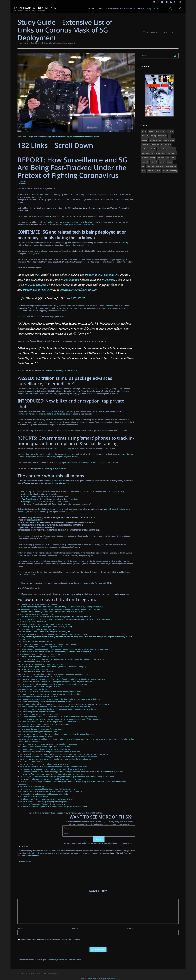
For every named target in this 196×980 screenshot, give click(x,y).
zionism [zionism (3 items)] (158, 171)
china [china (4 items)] (143, 136)
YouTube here (33, 856)
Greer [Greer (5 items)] (159, 149)
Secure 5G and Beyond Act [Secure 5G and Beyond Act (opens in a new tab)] (42, 216)
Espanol (100, 8)
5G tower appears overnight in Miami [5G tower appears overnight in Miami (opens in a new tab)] (36, 662)
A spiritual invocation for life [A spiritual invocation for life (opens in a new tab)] (33, 787)
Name (20, 929)
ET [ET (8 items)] (169, 136)
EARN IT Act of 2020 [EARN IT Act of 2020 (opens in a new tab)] (46, 411)
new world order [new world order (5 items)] (163, 158)
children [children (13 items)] (170, 131)
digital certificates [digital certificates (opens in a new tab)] (62, 517)
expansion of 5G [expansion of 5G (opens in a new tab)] (35, 520)
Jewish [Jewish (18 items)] (164, 153)
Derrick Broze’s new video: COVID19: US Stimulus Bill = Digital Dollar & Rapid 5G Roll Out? (56, 707)
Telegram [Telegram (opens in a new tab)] (99, 583)
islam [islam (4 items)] (153, 153)
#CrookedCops (70, 280)
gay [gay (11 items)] (160, 140)
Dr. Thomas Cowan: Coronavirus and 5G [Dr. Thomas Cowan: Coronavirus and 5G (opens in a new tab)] (37, 614)
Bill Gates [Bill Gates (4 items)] (158, 131)
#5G (38, 275)
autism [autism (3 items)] (151, 131)
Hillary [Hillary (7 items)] (165, 149)
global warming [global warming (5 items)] (166, 145)
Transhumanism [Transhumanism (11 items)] (171, 166)
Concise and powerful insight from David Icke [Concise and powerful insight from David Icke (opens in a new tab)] (39, 712)
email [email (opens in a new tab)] (91, 583)
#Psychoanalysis (35, 285)
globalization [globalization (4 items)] (154, 145)
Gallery (141, 8)
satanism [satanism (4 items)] (162, 162)
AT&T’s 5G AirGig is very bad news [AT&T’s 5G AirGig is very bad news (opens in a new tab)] (35, 669)
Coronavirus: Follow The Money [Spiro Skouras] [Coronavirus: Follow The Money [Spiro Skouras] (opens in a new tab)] (39, 604)
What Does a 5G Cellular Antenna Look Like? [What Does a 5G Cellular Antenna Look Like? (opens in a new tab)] (39, 629)
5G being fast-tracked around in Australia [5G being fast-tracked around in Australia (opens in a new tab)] (37, 737)
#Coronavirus (94, 275)
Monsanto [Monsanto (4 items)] (145, 158)
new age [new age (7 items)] (153, 158)
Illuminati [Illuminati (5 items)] (172, 149)
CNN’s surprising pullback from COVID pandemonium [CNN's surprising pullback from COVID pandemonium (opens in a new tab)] (42, 647)
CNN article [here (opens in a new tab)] (27, 504)
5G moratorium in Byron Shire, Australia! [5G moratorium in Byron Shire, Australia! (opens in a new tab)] (37, 672)
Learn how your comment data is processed (64, 960)
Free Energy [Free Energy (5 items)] (153, 140)
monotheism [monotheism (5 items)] (172, 153)
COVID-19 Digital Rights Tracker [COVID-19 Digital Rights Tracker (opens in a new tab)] (53, 468)
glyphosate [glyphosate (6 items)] (145, 149)
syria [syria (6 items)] (143, 166)
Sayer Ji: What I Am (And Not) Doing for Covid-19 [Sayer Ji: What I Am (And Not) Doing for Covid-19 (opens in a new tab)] (41, 687)
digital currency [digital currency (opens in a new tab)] (25, 527)
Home (91, 8)
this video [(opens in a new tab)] (111, 306)
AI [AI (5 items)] (146, 131)
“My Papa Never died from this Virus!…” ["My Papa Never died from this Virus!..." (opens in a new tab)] (37, 727)
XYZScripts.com (110, 979)
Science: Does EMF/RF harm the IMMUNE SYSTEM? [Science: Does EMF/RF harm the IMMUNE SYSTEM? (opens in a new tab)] (41, 677)
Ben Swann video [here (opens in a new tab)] (29, 497)
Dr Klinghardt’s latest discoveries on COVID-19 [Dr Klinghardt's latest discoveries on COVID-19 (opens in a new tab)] (39, 697)
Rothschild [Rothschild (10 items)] (154, 162)
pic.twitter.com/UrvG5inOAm (79, 290)
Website (130, 929)
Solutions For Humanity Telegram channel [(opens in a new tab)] (61, 371)
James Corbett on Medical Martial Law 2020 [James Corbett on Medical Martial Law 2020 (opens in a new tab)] (38, 657)
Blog (149, 8)
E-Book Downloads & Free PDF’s (121, 8)
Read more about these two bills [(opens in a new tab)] (82, 225)
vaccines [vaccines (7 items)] (150, 171)
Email (75, 929)
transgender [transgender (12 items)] (160, 166)
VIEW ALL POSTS (24, 862)
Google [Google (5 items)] (153, 149)
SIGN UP (99, 839)
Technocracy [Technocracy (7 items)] (150, 166)
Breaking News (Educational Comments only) (59, 43)
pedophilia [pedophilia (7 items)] (145, 162)
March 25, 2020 (74, 298)
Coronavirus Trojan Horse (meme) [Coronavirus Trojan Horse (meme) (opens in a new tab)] (35, 797)
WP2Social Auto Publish (89, 979)
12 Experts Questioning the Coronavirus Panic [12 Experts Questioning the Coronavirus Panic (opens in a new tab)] (39, 732)
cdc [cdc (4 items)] (164, 131)
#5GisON (47, 290)
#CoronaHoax (32, 290)
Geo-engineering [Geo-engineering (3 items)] (169, 140)
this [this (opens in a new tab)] (45, 522)
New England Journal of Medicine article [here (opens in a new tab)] (38, 502)
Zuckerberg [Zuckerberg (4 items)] (174, 171)
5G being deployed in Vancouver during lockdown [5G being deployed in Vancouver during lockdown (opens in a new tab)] (41, 654)
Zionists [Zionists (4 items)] (165, 171)
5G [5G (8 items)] (142, 131)
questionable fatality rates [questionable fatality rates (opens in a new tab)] (58, 483)
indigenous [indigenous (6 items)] (145, 153)
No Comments (150, 32)
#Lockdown (111, 275)
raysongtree (24, 43)
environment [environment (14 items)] (162, 136)
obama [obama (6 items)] (173, 158)
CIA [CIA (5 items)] (148, 136)
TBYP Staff (22, 184)
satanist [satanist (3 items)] (170, 162)
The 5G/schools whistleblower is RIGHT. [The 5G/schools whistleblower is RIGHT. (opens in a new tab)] (37, 642)
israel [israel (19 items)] (158, 153)
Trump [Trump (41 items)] (143, 171)
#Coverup (108, 280)
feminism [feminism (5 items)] (144, 140)
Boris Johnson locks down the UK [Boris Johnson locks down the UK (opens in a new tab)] (34, 689)
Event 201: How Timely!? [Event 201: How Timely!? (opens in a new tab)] (32, 762)
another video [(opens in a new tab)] (25, 317)
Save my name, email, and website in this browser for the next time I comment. (50, 940)
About (156, 8)
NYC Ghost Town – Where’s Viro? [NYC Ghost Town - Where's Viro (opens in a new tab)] (34, 622)
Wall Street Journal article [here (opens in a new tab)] (32, 499)
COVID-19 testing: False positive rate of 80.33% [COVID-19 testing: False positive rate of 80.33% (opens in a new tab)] (40, 714)
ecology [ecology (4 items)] (154, 136)
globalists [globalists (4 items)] (145, 145)
